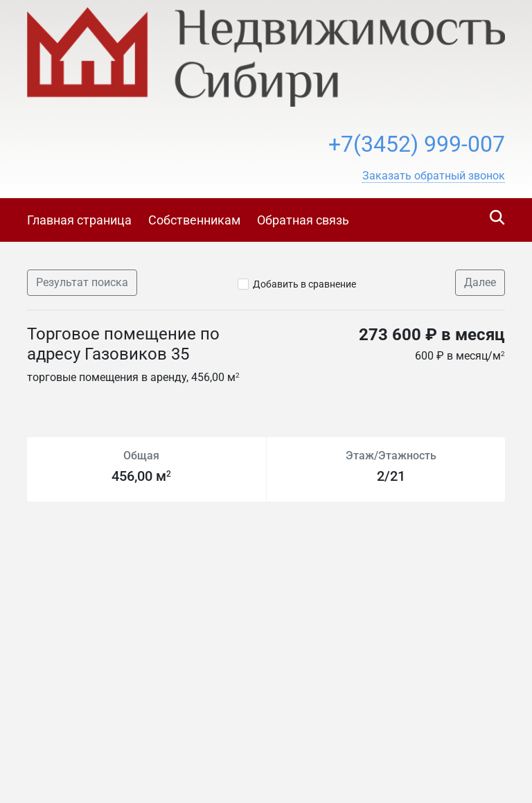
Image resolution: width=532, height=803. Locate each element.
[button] (434, 176)
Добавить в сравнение (304, 284)
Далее (480, 282)
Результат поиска (82, 282)
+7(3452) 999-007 (417, 144)
